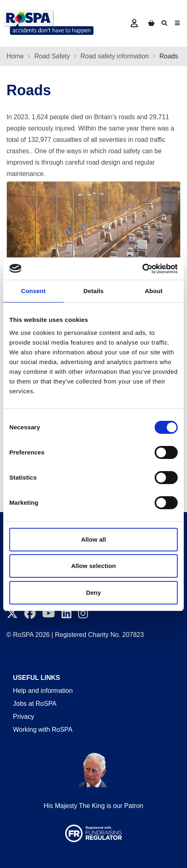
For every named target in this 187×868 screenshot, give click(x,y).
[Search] (164, 23)
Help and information (43, 691)
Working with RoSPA (43, 730)
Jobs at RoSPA (35, 704)
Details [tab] (93, 291)
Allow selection (94, 566)
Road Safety (52, 56)
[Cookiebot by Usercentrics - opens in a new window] (142, 269)
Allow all (93, 539)
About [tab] (154, 291)
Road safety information (115, 56)
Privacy (23, 717)
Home (15, 56)
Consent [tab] (33, 291)
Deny (93, 593)
